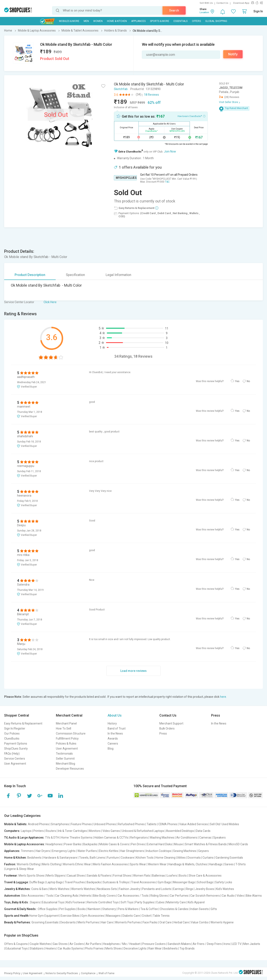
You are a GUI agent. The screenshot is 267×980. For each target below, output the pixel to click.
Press (163, 733)
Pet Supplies (67, 909)
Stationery (109, 909)
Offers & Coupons (16, 944)
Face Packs (150, 922)
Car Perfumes (179, 896)
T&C (167, 182)
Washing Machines (162, 838)
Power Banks (73, 844)
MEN (86, 21)
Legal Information (118, 275)
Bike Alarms (254, 896)
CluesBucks (12, 738)
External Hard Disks (159, 844)
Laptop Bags (55, 882)
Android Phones (38, 824)
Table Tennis (161, 916)
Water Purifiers (87, 851)
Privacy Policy (12, 973)
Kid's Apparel (196, 902)
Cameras (205, 838)
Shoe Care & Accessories (205, 876)
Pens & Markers (128, 909)
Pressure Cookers (154, 944)
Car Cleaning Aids (67, 896)
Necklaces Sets (107, 889)
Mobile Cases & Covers (114, 844)
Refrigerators (139, 838)
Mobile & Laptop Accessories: (25, 844)
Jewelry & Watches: (17, 889)
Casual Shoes (76, 876)
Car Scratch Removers (205, 896)
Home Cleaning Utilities (171, 858)
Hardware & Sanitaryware (60, 858)
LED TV (237, 944)
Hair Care (107, 922)
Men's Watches (59, 889)
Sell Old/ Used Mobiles (224, 824)
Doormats (194, 858)
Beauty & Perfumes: (18, 922)
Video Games (111, 831)
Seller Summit (65, 759)
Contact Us (222, 3)
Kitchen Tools (145, 858)
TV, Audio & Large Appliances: (24, 838)
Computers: (12, 831)
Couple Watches (40, 944)
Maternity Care (176, 902)
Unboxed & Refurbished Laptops (143, 831)
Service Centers (15, 759)
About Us (115, 715)
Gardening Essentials (229, 858)
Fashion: (10, 864)
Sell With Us (206, 3)
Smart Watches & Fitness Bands (206, 844)
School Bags (205, 882)
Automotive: (12, 896)
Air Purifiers (93, 944)
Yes (237, 381)
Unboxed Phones (105, 824)
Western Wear (157, 864)
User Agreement (15, 764)
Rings (190, 889)
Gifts (214, 909)
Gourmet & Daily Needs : (21, 909)
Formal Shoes (122, 876)
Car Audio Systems (70, 948)
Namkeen (94, 909)
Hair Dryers (43, 851)
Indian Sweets (200, 909)
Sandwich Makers (179, 944)
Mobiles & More (69, 21)
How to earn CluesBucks (191, 116)
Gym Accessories (93, 916)
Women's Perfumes (128, 922)
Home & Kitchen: (15, 858)
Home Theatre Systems (77, 838)
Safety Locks (224, 882)
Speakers (219, 838)
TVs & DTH (52, 838)
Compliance (88, 973)
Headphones (54, 844)
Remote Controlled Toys (103, 902)
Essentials (181, 21)
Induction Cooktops (159, 851)
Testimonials (64, 754)
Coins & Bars (40, 889)
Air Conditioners (187, 838)
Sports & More (160, 21)
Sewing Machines (185, 851)
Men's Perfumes (88, 922)
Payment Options (16, 744)
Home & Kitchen (117, 21)
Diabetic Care (131, 916)
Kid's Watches (225, 889)
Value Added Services (194, 824)
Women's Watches (83, 889)
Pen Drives (138, 844)
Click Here (50, 302)
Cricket (146, 916)
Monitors (95, 831)
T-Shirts (241, 864)
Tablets (152, 824)
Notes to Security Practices (62, 973)
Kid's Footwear (76, 902)
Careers (113, 744)
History (112, 723)
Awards (113, 738)
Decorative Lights (135, 948)
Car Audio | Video (233, 896)
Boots (183, 876)
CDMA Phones (168, 824)
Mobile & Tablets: (16, 824)
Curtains (208, 858)
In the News (115, 733)
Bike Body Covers (104, 896)
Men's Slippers (56, 876)
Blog (111, 749)
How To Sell (64, 728)
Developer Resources (70, 769)
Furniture (113, 858)
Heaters (51, 948)
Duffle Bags (37, 882)
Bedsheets (34, 858)
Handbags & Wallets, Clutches (188, 864)
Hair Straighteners (132, 851)
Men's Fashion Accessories (110, 864)
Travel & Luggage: (16, 882)
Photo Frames (94, 948)
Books (82, 909)
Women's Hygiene (222, 922)
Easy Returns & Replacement (23, 723)
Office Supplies (48, 909)
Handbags (216, 864)
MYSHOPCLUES (126, 178)
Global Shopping (216, 21)
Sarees (229, 864)
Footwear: (11, 876)
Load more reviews (133, 671)
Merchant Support (171, 723)
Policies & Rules (66, 744)
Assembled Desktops (180, 831)
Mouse (178, 844)
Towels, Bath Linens (92, 858)
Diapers (35, 902)
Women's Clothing (28, 864)
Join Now (170, 151)
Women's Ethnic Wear (77, 864)
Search (174, 10)
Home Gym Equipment (44, 916)
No (248, 381)
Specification (75, 275)
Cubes (160, 902)
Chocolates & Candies (174, 909)
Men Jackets (252, 944)
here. (223, 697)
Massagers (113, 916)
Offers (196, 21)
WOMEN (98, 21)
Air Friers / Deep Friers (207, 944)
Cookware (127, 858)
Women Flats (142, 876)
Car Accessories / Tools (133, 896)
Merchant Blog (65, 764)
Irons (227, 944)
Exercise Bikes (70, 916)
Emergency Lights (64, 851)
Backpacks (90, 844)
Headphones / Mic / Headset (122, 944)
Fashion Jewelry (130, 889)
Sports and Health (16, 916)
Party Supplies (145, 902)
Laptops (26, 831)
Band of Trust (117, 728)
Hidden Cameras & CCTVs (111, 838)
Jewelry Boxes (205, 889)
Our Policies (12, 733)
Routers (51, 831)
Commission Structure (71, 733)
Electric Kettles (109, 851)
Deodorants (68, 922)
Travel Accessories (143, 882)
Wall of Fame (106, 973)
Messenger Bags (184, 882)
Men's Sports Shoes (31, 876)
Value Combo (200, 922)
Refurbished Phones (131, 824)
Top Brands (187, 948)
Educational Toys (53, 902)
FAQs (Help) (12, 754)
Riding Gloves (159, 896)
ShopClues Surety (16, 749)
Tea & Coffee (149, 909)
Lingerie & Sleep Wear (20, 869)
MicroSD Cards (238, 844)
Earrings (179, 889)
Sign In (258, 11)
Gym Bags (164, 882)
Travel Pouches (75, 882)
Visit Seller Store (229, 102)
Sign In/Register (15, 728)
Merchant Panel (66, 723)
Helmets (86, 896)
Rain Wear (155, 948)
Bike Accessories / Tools (37, 896)
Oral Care (166, 922)
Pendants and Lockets (157, 889)
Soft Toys (127, 902)
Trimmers (27, 851)
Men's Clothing (51, 864)
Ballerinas (159, 876)
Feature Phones (81, 824)
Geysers (203, 851)
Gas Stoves (60, 944)
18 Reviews (151, 95)
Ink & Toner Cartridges (72, 831)
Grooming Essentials (45, 922)
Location (204, 12)
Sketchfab (121, 89)
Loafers (172, 876)
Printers (39, 831)
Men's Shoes (114, 948)
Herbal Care (181, 922)
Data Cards (203, 831)
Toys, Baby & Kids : (17, 902)
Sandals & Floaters (99, 876)
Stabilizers (37, 948)
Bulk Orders (167, 728)
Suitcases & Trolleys (116, 882)
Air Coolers (77, 944)
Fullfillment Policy (67, 738)
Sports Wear (138, 864)
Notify (233, 54)
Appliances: (12, 851)
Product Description (30, 275)
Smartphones (60, 824)
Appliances (138, 21)
